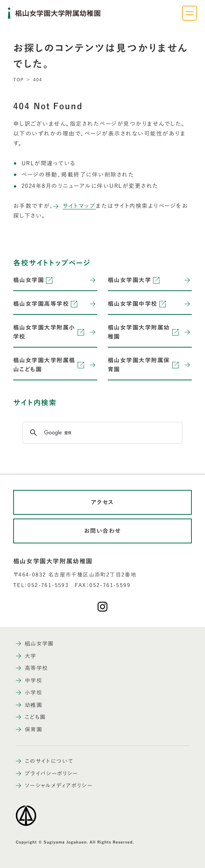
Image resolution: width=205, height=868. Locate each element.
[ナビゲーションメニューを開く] (190, 13)
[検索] (101, 433)
